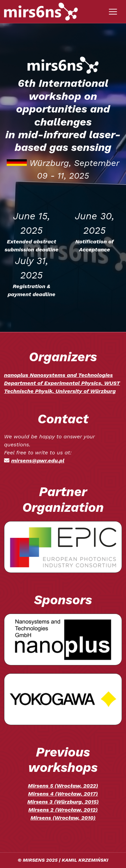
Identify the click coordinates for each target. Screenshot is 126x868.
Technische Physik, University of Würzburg (60, 391)
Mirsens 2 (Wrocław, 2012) (63, 810)
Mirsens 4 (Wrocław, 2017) (63, 794)
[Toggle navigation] (113, 12)
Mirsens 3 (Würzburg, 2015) (63, 802)
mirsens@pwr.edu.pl (38, 461)
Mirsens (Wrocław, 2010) (63, 818)
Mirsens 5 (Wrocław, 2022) (63, 786)
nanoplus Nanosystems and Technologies (58, 375)
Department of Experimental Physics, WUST (62, 383)
